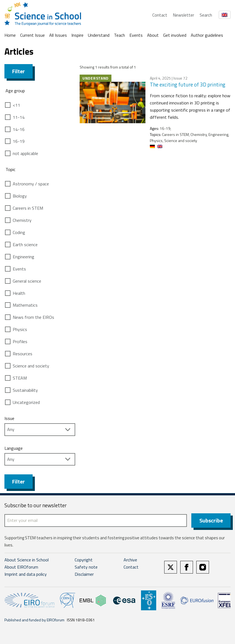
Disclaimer (84, 574)
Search (206, 15)
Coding (19, 232)
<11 (16, 105)
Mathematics (25, 305)
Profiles (20, 341)
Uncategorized (26, 402)
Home (10, 35)
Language (14, 448)
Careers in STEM (28, 208)
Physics (20, 329)
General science (27, 281)
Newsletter (183, 15)
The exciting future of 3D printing (188, 84)
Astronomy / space (31, 184)
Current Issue (32, 35)
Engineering (23, 257)
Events (136, 35)
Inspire (77, 35)
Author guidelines (207, 35)
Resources (23, 354)
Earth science (25, 245)
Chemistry (22, 220)
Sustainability (25, 390)
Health (19, 293)
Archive (130, 560)
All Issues (58, 35)
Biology (20, 196)
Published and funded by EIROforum (34, 620)
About (153, 35)
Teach (119, 35)
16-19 (19, 141)
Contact (160, 15)
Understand (99, 35)
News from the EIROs (33, 317)
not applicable (25, 153)
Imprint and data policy (26, 574)
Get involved (175, 35)
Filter (19, 71)
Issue (9, 418)
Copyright (84, 560)
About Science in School (27, 560)
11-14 (19, 117)
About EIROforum (21, 567)
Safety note (86, 567)
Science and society (31, 366)
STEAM (20, 378)
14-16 (19, 129)
